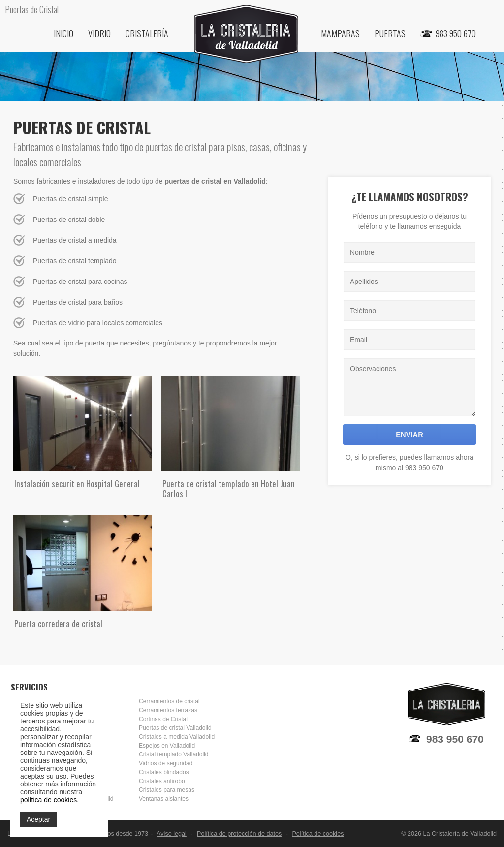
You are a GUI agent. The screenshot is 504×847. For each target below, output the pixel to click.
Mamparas (340, 33)
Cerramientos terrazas (168, 710)
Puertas (390, 33)
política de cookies (48, 800)
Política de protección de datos (239, 834)
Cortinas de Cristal (163, 719)
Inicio (63, 33)
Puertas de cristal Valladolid (175, 728)
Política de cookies (318, 834)
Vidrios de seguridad (166, 763)
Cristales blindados (164, 772)
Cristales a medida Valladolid (177, 737)
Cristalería (147, 33)
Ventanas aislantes (164, 799)
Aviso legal (172, 834)
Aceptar (38, 819)
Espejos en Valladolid (167, 746)
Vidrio (99, 33)
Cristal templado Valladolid (174, 754)
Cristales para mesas (167, 790)
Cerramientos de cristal (169, 701)
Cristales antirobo (162, 781)
